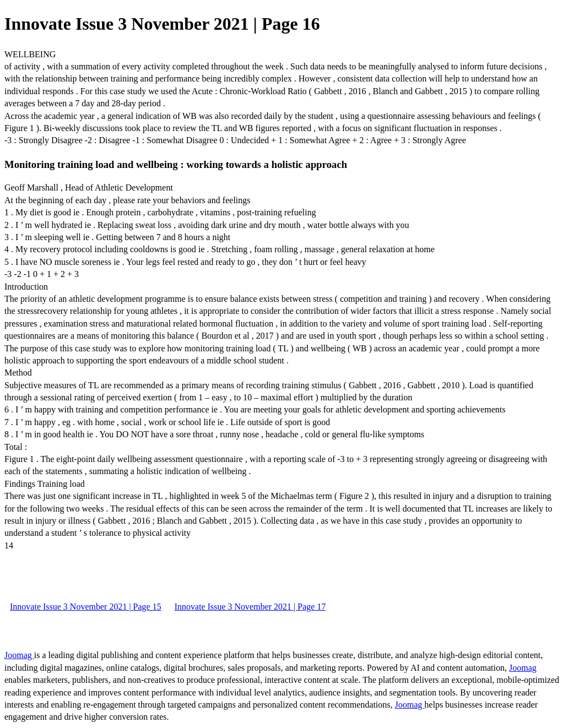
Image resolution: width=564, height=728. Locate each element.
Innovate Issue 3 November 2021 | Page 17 (250, 607)
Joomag (19, 655)
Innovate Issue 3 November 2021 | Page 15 (86, 607)
